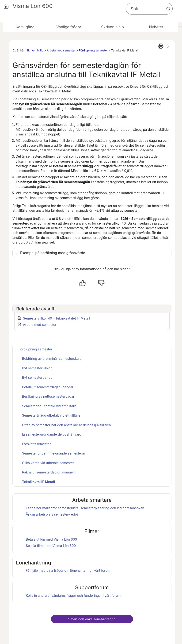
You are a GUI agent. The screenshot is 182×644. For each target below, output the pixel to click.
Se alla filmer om (51, 546)
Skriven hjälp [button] (112, 27)
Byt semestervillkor (37, 368)
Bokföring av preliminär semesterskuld (52, 358)
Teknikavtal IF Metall (38, 482)
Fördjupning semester (93, 50)
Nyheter (156, 27)
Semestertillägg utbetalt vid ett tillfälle (51, 415)
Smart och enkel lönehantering (92, 619)
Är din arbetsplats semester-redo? (52, 514)
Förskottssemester (36, 444)
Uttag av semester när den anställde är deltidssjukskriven (66, 425)
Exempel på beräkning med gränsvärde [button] (53, 253)
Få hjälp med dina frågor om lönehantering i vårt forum (68, 570)
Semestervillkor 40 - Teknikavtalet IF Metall (57, 318)
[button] (168, 9)
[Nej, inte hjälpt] (101, 283)
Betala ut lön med (51, 539)
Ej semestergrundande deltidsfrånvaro (52, 434)
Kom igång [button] (25, 27)
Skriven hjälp (35, 50)
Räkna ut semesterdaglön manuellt (49, 472)
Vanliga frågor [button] (69, 27)
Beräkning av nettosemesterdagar (48, 396)
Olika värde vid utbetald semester (48, 463)
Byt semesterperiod (37, 377)
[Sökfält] (149, 9)
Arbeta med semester (61, 50)
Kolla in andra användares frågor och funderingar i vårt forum (73, 595)
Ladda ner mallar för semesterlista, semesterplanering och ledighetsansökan (85, 508)
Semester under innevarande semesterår (54, 453)
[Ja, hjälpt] (83, 283)
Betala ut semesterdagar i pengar (48, 387)
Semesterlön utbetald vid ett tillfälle (49, 406)
